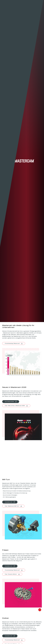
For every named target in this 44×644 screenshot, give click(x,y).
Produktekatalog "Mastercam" (12, 343)
